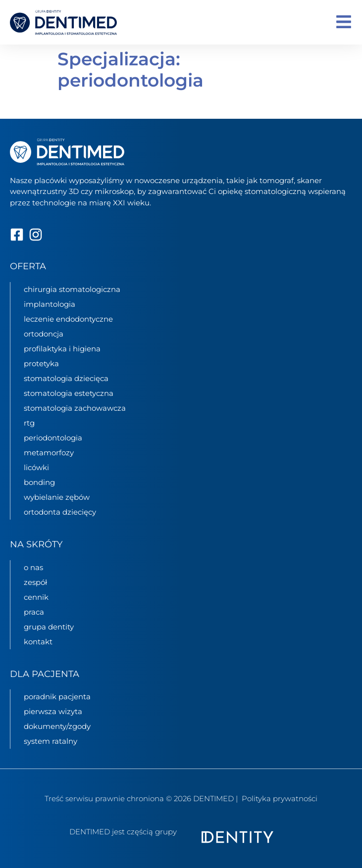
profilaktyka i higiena (62, 349)
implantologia (50, 304)
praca (34, 612)
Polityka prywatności (280, 798)
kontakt (38, 642)
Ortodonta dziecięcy (60, 512)
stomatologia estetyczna (69, 393)
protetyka (41, 363)
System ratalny (51, 741)
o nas (33, 567)
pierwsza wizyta (53, 711)
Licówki (36, 467)
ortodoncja (44, 334)
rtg (29, 423)
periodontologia (53, 438)
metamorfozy (49, 453)
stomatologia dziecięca (66, 378)
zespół (35, 582)
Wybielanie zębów (57, 497)
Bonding (39, 482)
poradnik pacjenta (57, 697)
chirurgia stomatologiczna (72, 289)
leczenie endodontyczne (68, 319)
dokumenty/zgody (57, 726)
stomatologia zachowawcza (75, 408)
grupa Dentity (49, 627)
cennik (36, 597)
